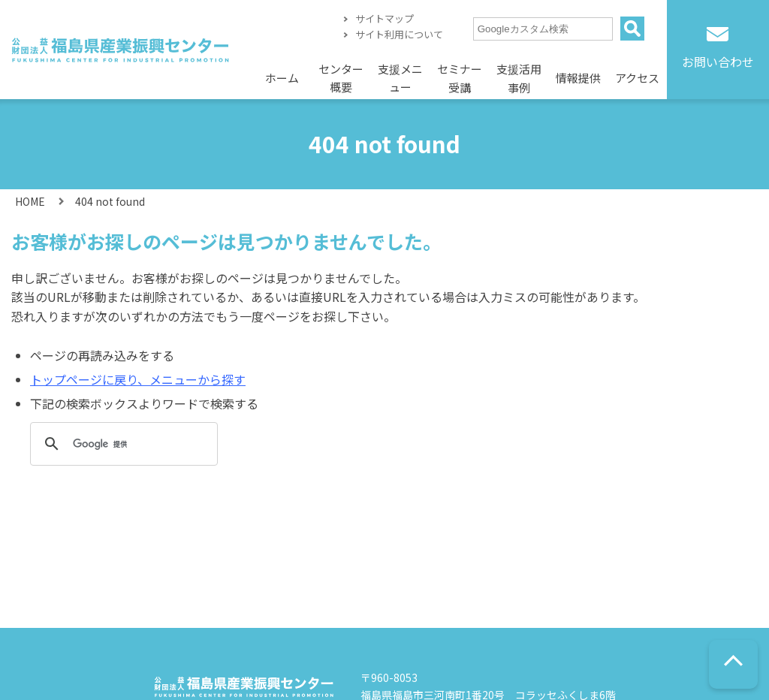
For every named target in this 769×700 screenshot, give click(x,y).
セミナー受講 (460, 78)
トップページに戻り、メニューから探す (138, 379)
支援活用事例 (519, 78)
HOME (30, 201)
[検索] (122, 444)
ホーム (282, 78)
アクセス (637, 78)
